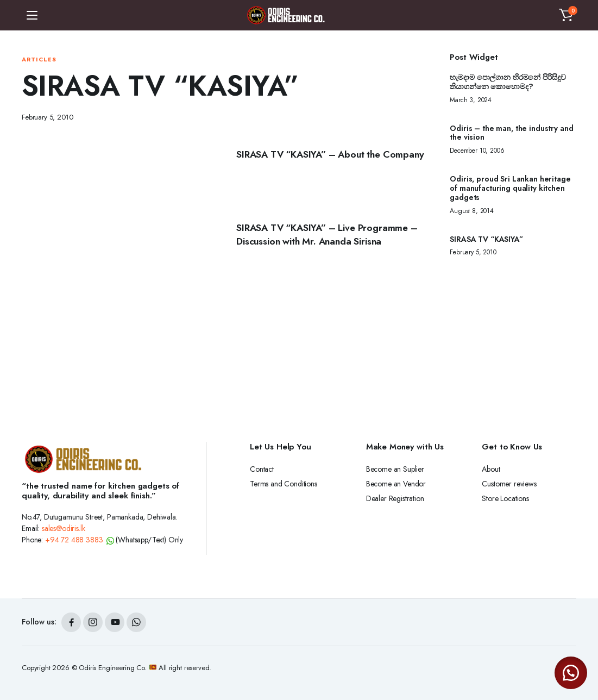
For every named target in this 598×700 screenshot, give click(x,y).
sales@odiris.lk (64, 528)
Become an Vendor (396, 484)
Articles (39, 59)
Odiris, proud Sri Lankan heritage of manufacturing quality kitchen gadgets (510, 188)
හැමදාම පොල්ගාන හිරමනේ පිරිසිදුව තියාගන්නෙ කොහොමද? (508, 82)
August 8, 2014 (472, 211)
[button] (566, 15)
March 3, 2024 (471, 100)
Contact (262, 469)
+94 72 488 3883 (74, 540)
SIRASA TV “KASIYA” (486, 239)
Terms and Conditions (284, 484)
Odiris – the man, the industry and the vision (511, 133)
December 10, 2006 (477, 151)
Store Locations (505, 498)
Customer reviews (509, 484)
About (491, 469)
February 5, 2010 (47, 117)
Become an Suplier (395, 469)
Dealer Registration (395, 498)
